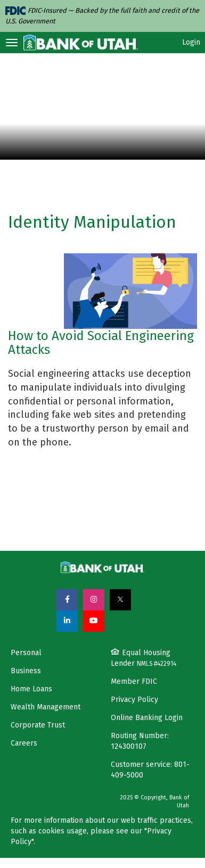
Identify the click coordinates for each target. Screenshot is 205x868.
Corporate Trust (38, 725)
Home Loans (31, 689)
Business (26, 671)
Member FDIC (134, 681)
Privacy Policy (134, 700)
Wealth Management (46, 707)
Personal (26, 653)
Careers (24, 743)
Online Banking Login (147, 718)
